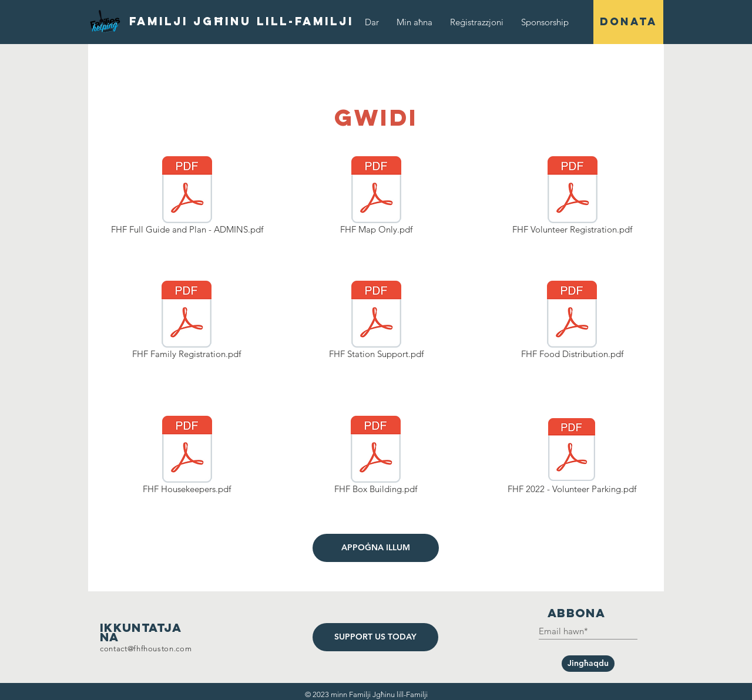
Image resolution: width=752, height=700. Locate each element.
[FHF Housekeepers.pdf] (187, 457)
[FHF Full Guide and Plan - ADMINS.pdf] (187, 197)
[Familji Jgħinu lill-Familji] (241, 22)
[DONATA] (628, 22)
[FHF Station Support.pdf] (376, 322)
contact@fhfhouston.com (146, 649)
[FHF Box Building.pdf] (376, 457)
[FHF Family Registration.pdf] (187, 322)
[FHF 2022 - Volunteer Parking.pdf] (572, 457)
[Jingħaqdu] (588, 664)
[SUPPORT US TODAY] (375, 637)
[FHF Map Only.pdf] (376, 197)
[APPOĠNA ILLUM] (376, 548)
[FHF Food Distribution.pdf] (572, 322)
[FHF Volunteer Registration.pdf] (572, 197)
